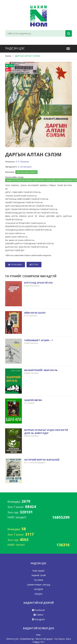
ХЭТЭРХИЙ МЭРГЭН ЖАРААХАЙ (42, 460)
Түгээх (34, 265)
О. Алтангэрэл (25, 167)
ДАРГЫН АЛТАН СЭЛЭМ (27, 56)
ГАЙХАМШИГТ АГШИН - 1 (38, 340)
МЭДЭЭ (38, 594)
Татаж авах (15, 265)
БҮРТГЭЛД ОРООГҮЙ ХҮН (38, 283)
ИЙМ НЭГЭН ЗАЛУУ (35, 313)
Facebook (38, 610)
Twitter (38, 615)
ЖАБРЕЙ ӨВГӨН (33, 400)
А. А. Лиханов (22, 162)
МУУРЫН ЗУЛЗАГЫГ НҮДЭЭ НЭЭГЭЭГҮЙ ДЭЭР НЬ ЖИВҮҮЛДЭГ (46, 432)
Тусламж (38, 580)
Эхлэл (8, 56)
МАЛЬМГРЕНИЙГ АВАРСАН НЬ (41, 370)
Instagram (38, 619)
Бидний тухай (39, 575)
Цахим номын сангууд (38, 585)
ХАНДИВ (38, 589)
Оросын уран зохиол (26, 172)
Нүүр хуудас (38, 571)
